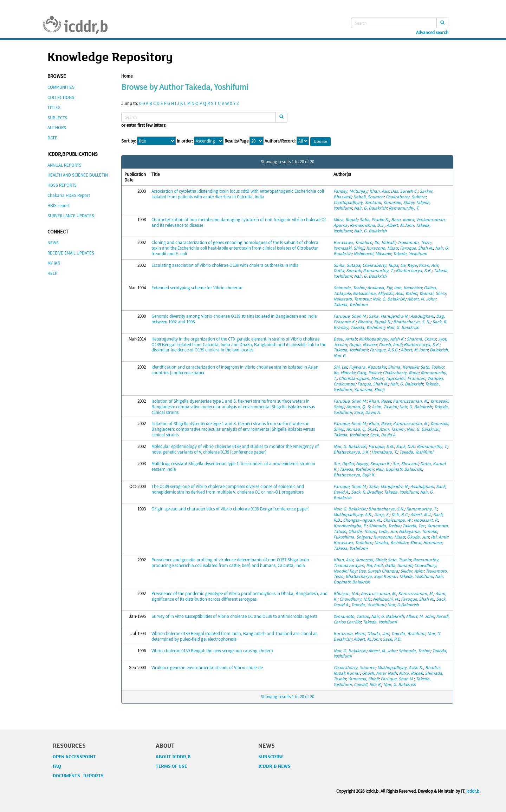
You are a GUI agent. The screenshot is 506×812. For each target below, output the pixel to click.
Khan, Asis (379, 191)
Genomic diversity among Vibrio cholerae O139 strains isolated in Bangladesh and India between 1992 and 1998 (234, 319)
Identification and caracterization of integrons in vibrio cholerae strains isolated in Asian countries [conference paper (235, 370)
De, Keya (408, 265)
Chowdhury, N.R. (355, 599)
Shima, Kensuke (403, 367)
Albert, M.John (400, 225)
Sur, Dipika (344, 464)
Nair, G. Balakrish (370, 208)
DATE (52, 138)
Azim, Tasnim (384, 407)
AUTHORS (57, 128)
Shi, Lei (340, 367)
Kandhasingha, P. (350, 526)
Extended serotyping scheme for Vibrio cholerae (197, 288)
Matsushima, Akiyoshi (373, 293)
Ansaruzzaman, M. (378, 593)
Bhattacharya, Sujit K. (354, 475)
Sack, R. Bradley (366, 492)
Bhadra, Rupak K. (374, 322)
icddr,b (473, 791)
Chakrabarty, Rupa (401, 373)
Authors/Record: (280, 141)
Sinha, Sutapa (347, 265)
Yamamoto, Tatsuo (351, 616)
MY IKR (54, 263)
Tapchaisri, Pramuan (405, 378)
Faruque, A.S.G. (384, 350)
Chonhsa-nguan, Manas (361, 378)
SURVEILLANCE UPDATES (71, 216)
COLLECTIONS (61, 97)
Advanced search (432, 33)
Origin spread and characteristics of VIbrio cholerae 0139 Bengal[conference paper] (231, 509)
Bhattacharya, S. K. (412, 322)
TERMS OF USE (171, 766)
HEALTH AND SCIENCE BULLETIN (78, 175)
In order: (185, 141)
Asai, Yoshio (406, 293)
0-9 (142, 103)
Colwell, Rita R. (368, 684)
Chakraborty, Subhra (406, 197)
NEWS (53, 243)
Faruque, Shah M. (416, 248)
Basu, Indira (403, 220)
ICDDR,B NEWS (274, 766)
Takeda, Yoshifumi (410, 254)
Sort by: (129, 141)
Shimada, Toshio (349, 288)
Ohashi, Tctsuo (362, 531)
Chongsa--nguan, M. (362, 520)
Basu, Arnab (345, 339)
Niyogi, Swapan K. (373, 464)
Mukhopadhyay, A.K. (353, 514)
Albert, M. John (421, 299)
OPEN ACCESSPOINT (74, 757)
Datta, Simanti (347, 270)
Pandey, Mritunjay (350, 191)
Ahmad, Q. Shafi (362, 429)
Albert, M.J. (421, 514)
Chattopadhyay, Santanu (357, 202)
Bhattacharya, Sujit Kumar (371, 576)
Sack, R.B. (392, 639)
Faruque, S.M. (381, 446)
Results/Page (236, 141)
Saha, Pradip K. (374, 220)
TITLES (54, 108)
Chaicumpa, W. (397, 520)
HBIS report (59, 206)
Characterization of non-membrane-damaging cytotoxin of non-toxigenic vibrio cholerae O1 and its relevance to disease (239, 222)
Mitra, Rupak (345, 220)
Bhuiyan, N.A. (346, 593)
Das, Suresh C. (404, 191)
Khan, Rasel (380, 401)
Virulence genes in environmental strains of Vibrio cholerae (207, 668)
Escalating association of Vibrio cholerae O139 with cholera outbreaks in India (225, 265)
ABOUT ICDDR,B (173, 757)
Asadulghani (422, 316)
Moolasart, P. (426, 520)
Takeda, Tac (414, 526)
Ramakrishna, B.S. (367, 225)
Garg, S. (382, 514)
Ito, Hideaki (385, 242)
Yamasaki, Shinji (398, 202)
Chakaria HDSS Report (69, 195)
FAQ (57, 766)
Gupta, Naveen (363, 345)
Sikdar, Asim (412, 571)
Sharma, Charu (421, 339)
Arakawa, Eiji (379, 288)
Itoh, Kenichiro (408, 288)
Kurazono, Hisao (382, 248)
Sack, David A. (367, 412)
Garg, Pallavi (369, 373)
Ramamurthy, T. (404, 208)
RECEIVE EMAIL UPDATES (71, 253)
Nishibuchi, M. (386, 599)
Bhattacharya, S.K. (414, 270)
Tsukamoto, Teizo (414, 242)
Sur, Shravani (405, 464)
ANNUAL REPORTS (64, 165)
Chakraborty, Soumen (354, 668)
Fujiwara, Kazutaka (367, 367)
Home (127, 76)
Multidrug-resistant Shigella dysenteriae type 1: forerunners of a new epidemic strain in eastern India (233, 466)
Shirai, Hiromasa (426, 543)
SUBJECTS (57, 118)
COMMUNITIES (61, 87)
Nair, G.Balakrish (403, 605)
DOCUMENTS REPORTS (78, 776)
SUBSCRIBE (271, 757)
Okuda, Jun (418, 537)
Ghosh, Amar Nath (379, 673)
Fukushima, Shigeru (352, 537)
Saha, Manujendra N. (388, 316)
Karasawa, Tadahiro (353, 242)
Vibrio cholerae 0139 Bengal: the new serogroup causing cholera (212, 651)
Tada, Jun (387, 531)
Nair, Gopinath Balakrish (399, 469)
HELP (52, 273)
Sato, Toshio (432, 367)
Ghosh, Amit (390, 345)
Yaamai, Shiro (432, 293)
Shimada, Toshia (384, 526)
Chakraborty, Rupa (380, 265)
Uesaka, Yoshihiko (391, 543)
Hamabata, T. (384, 452)
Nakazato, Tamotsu (352, 299)
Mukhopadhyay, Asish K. (382, 339)
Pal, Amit (439, 537)
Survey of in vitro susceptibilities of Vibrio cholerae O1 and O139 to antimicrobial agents (234, 616)
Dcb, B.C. (400, 514)
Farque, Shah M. (373, 384)
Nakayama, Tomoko (418, 531)
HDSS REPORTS (62, 185)
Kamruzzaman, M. (410, 401)
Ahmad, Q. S (358, 407)
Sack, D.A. (405, 446)
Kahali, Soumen (368, 197)
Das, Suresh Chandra (378, 571)
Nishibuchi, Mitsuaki (372, 254)
